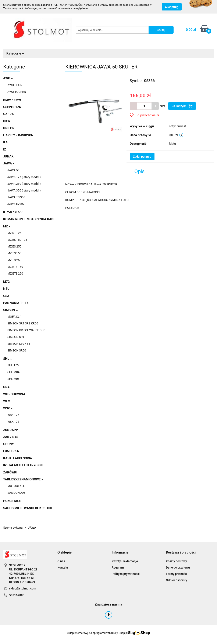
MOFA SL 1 (15, 317)
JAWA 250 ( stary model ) (24, 184)
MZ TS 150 (14, 253)
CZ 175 (8, 114)
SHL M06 (13, 379)
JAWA (9, 163)
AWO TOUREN (17, 92)
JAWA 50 (13, 170)
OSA (6, 296)
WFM (7, 401)
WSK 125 (13, 415)
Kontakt (63, 567)
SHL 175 (13, 365)
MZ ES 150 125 (17, 240)
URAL (7, 387)
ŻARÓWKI (10, 472)
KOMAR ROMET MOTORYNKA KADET (30, 219)
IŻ (5, 149)
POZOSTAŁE (12, 501)
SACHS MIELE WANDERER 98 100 (28, 508)
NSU (6, 289)
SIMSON (10, 310)
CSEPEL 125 (12, 107)
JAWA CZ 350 (16, 204)
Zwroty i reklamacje (125, 561)
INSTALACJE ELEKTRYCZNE (23, 465)
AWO (8, 78)
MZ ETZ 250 (15, 273)
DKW (7, 121)
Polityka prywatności (126, 574)
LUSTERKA (11, 451)
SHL (7, 359)
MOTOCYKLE (16, 486)
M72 (6, 282)
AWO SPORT (16, 85)
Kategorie (15, 53)
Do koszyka (182, 106)
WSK (8, 408)
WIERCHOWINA (14, 394)
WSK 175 (13, 422)
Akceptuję (172, 7)
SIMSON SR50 (17, 350)
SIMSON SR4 (16, 337)
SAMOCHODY (16, 493)
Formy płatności (177, 574)
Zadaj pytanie (142, 157)
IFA (5, 142)
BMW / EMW (12, 100)
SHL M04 (13, 372)
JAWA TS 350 (16, 197)
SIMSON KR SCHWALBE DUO (26, 330)
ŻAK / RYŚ (11, 437)
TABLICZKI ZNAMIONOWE (23, 479)
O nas (61, 561)
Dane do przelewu (178, 567)
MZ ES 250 (14, 246)
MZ (7, 226)
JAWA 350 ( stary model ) (24, 190)
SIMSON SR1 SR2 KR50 (23, 323)
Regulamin (119, 567)
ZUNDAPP (11, 430)
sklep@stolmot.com (23, 588)
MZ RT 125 (14, 233)
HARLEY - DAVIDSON (18, 135)
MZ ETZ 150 (15, 267)
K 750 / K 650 (13, 212)
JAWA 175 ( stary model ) (24, 177)
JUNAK (8, 156)
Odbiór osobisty (177, 580)
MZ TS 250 (14, 260)
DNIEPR (9, 128)
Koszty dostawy (176, 561)
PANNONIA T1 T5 (16, 303)
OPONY (8, 444)
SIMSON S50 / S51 (20, 344)
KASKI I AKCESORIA (18, 458)
